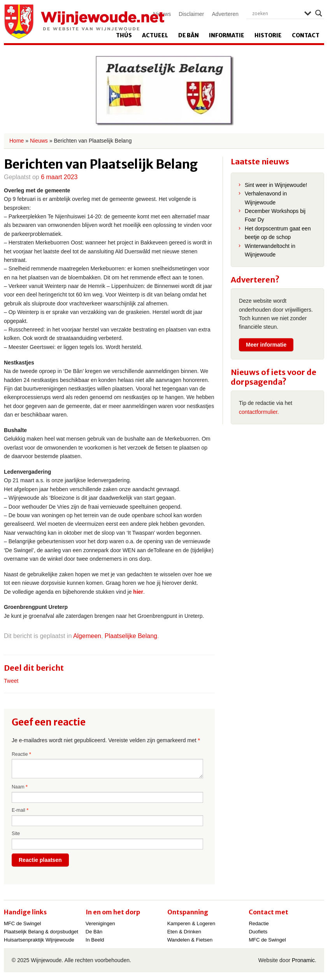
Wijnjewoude (84, 22)
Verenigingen (100, 923)
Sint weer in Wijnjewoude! (276, 185)
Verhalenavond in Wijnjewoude (266, 198)
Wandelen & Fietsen (190, 940)
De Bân (189, 35)
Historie (268, 35)
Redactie (259, 923)
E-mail (20, 810)
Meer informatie (266, 345)
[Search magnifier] (319, 13)
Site (16, 834)
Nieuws (39, 141)
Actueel (155, 35)
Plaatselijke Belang (131, 636)
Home (17, 141)
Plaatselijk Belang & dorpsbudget (41, 932)
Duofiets (258, 932)
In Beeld (95, 940)
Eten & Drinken (184, 932)
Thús (124, 35)
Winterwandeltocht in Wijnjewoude (270, 250)
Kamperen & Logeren (191, 923)
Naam (20, 787)
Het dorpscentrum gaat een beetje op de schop (278, 233)
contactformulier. (259, 412)
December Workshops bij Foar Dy (275, 215)
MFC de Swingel (22, 923)
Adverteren (225, 14)
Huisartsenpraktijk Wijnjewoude (39, 940)
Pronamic (303, 960)
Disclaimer (191, 14)
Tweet (11, 681)
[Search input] (276, 13)
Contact (306, 35)
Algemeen (87, 636)
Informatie (227, 35)
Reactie (21, 754)
